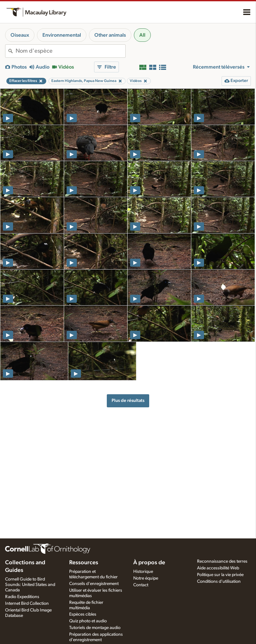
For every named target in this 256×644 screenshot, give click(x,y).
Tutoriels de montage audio (95, 628)
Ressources (84, 563)
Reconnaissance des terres (222, 561)
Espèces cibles (83, 614)
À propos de (149, 563)
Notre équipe (146, 578)
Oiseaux (20, 35)
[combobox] (70, 51)
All (142, 35)
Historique (143, 572)
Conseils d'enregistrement (94, 584)
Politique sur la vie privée (220, 575)
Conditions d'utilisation (219, 581)
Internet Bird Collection (27, 603)
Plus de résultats (128, 400)
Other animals (110, 35)
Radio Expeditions (22, 597)
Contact (141, 585)
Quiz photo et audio (88, 621)
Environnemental (62, 35)
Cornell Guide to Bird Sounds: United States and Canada (30, 585)
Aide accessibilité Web (218, 568)
